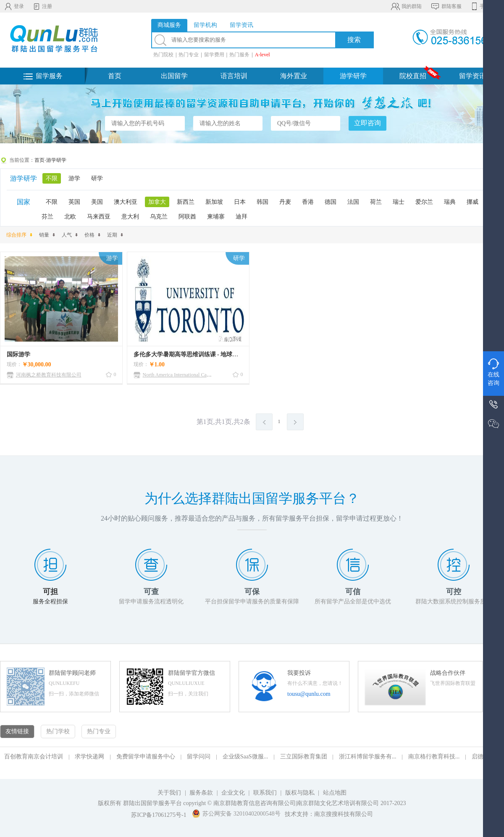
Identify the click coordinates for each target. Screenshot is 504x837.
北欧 (70, 217)
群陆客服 (446, 6)
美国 (97, 202)
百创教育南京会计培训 (34, 757)
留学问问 (199, 757)
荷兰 (376, 202)
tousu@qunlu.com (309, 694)
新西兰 (186, 202)
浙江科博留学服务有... (368, 757)
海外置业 (294, 76)
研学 (97, 178)
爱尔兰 (424, 202)
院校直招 (413, 76)
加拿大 (157, 202)
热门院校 (163, 55)
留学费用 (214, 55)
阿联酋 (187, 217)
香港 (308, 202)
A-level (262, 55)
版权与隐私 (300, 793)
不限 (52, 178)
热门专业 (189, 55)
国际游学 (18, 354)
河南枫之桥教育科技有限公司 (49, 375)
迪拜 (241, 217)
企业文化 (233, 793)
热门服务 (239, 55)
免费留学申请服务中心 (146, 757)
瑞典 (450, 202)
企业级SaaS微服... (245, 757)
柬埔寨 (216, 217)
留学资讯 (472, 76)
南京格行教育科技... (434, 757)
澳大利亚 (126, 202)
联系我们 (266, 793)
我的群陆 (406, 6)
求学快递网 (89, 757)
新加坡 (214, 202)
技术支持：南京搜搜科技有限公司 (329, 814)
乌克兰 (159, 217)
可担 (50, 592)
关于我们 (169, 793)
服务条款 (201, 793)
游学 (74, 178)
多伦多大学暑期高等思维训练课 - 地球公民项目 (195, 354)
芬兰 (47, 217)
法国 (353, 202)
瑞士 (399, 202)
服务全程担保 (50, 601)
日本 (240, 202)
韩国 (262, 202)
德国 (331, 202)
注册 (42, 6)
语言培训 (234, 76)
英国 (74, 202)
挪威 (472, 202)
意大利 (130, 217)
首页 (115, 76)
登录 (14, 6)
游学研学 (353, 76)
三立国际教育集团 (304, 757)
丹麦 (285, 202)
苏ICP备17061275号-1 (159, 815)
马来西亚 (99, 217)
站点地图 (335, 793)
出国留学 (174, 76)
